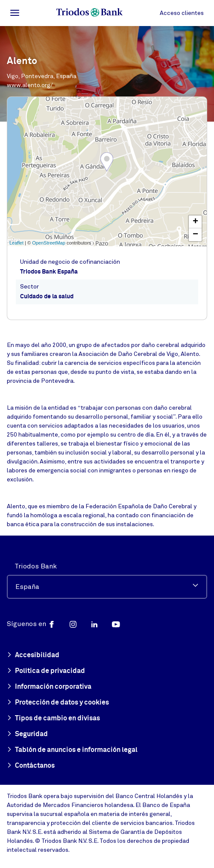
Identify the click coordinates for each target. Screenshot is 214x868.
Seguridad (27, 734)
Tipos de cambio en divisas (53, 719)
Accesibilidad (33, 655)
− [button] (195, 235)
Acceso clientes (182, 13)
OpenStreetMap (49, 243)
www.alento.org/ (30, 85)
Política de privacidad (46, 671)
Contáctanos (31, 766)
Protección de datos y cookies (58, 703)
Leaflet (16, 243)
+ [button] (195, 222)
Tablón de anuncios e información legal (72, 750)
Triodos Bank (36, 566)
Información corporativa (49, 687)
